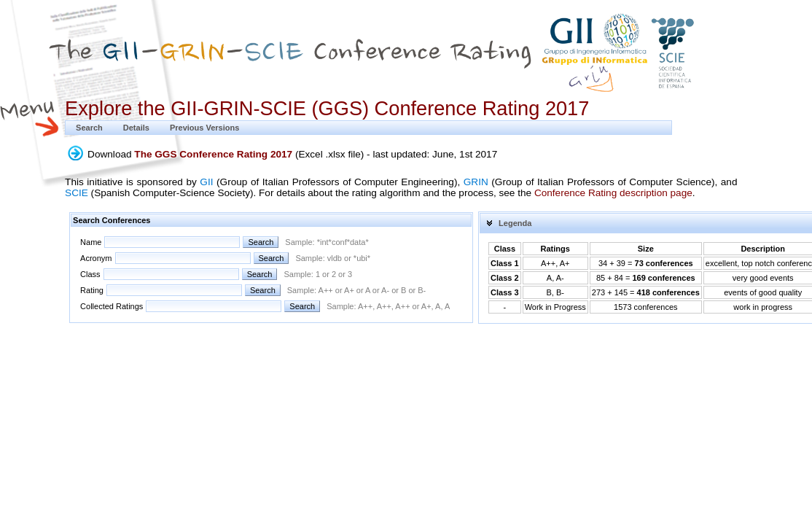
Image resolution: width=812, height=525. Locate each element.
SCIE (77, 193)
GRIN (476, 182)
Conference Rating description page (613, 193)
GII (206, 182)
